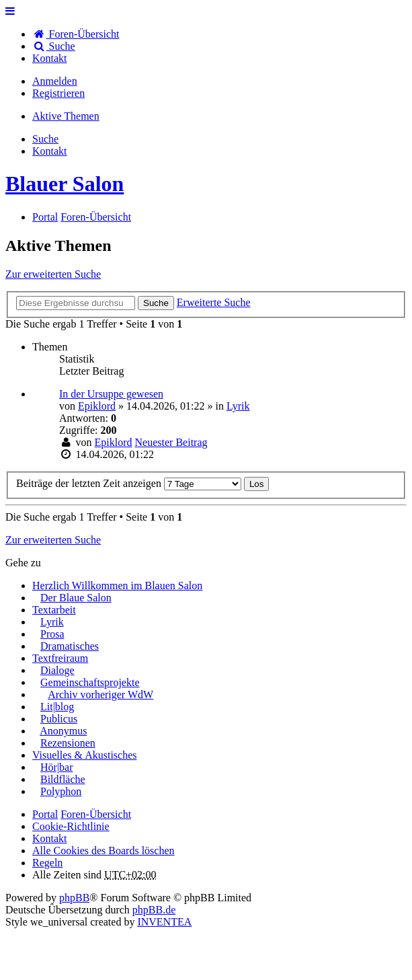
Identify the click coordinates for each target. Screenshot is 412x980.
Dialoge (57, 670)
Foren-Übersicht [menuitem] (76, 34)
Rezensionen (68, 743)
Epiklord (97, 406)
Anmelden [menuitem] (55, 81)
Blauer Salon (65, 184)
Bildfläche (63, 779)
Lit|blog (57, 707)
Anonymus (63, 731)
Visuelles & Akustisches (84, 755)
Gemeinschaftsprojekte (90, 682)
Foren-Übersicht (96, 814)
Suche (156, 303)
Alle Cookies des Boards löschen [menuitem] (104, 851)
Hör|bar (57, 767)
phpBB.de (154, 910)
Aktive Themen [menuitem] (66, 116)
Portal (45, 217)
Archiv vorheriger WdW (100, 694)
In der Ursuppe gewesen (111, 394)
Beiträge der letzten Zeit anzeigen (129, 483)
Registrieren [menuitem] (58, 93)
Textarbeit (54, 610)
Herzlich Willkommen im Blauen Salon (117, 586)
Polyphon (61, 791)
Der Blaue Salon (76, 598)
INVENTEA (164, 922)
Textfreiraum (60, 658)
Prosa (52, 634)
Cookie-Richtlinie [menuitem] (71, 826)
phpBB (74, 898)
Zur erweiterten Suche (53, 274)
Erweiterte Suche (214, 302)
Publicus (59, 719)
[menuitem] (50, 58)
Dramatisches (70, 646)
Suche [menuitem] (54, 46)
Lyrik (238, 406)
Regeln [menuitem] (47, 863)
